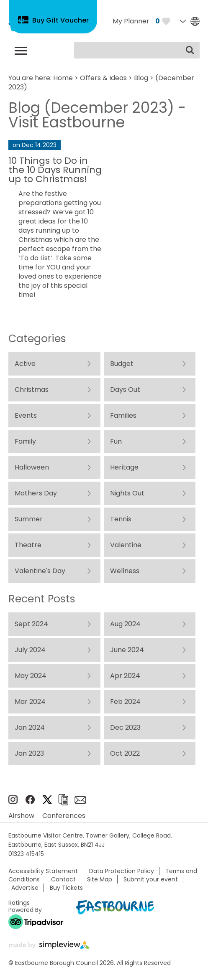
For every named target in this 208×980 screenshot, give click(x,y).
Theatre (28, 545)
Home (63, 78)
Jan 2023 (29, 753)
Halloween (32, 467)
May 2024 (31, 676)
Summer (29, 519)
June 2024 (127, 650)
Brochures (63, 800)
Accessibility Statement (43, 871)
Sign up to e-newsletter (80, 800)
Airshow (21, 816)
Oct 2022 (125, 753)
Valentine (125, 545)
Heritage (124, 467)
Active (25, 364)
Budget (121, 364)
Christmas (32, 390)
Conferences (64, 816)
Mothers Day (36, 493)
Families (123, 415)
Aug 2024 (125, 624)
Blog (141, 78)
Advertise (25, 888)
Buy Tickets (66, 888)
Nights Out (127, 493)
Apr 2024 (125, 676)
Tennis (120, 519)
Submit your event (151, 879)
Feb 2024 (125, 702)
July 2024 (30, 650)
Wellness (124, 571)
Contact (63, 879)
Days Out (125, 390)
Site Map (100, 879)
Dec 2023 (125, 727)
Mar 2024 (30, 702)
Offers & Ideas (103, 78)
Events (26, 415)
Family (25, 441)
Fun (116, 441)
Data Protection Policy (122, 871)
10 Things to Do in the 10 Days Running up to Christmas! (55, 170)
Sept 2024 (31, 624)
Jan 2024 (30, 727)
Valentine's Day (40, 571)
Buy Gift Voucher (60, 20)
